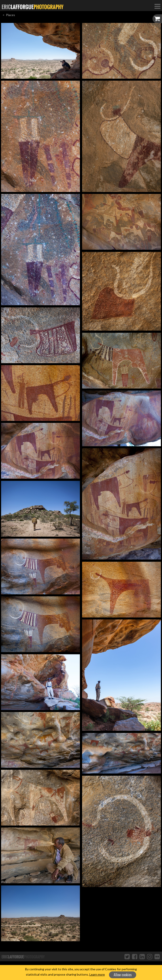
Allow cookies (123, 975)
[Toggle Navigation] (157, 6)
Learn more (97, 974)
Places (10, 15)
